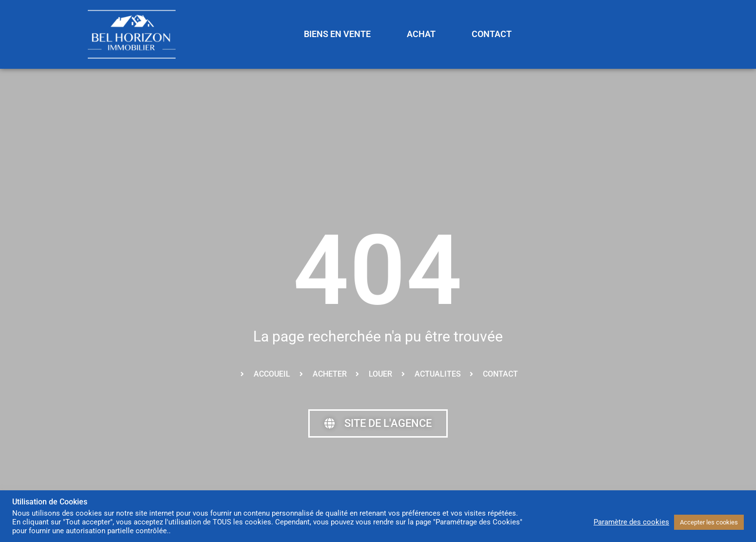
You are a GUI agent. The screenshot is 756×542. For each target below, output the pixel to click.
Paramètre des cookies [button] (631, 522)
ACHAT (421, 34)
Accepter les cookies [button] (709, 522)
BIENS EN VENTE (337, 34)
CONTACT (492, 34)
